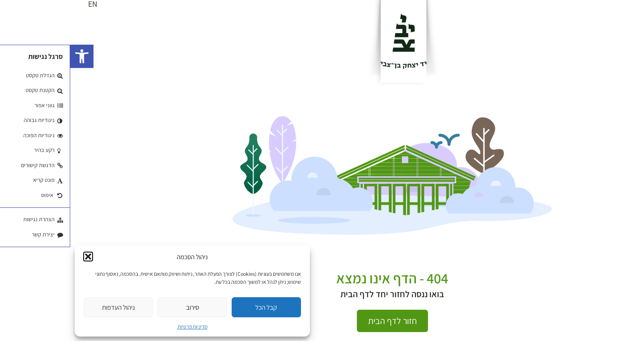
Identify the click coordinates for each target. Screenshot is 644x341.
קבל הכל (196, 307)
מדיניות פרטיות (122, 326)
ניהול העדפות (48, 307)
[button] (12, 56)
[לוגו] (333, 41)
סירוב (122, 307)
